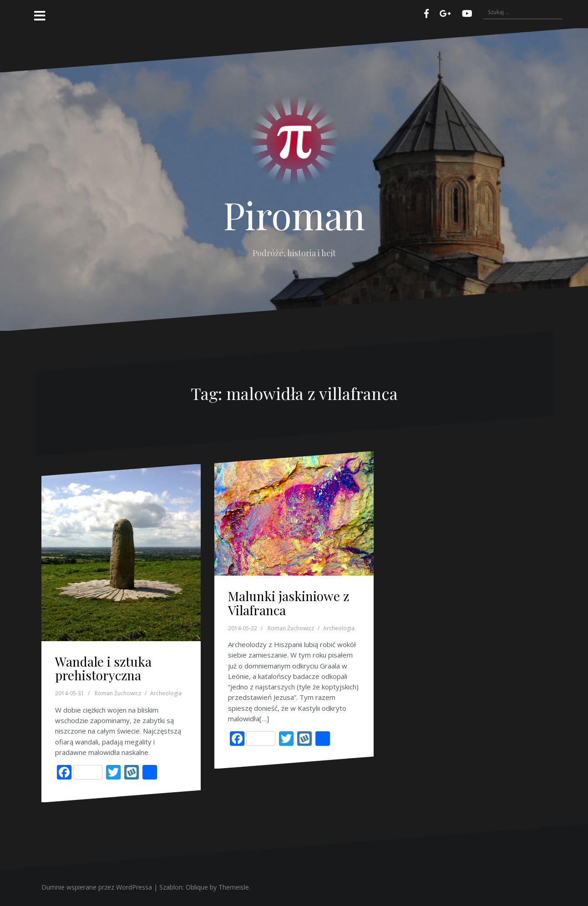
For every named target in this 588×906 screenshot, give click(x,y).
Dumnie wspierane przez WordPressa (97, 887)
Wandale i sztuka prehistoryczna (103, 668)
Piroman (294, 215)
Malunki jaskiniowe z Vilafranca (289, 603)
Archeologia (166, 693)
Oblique (197, 887)
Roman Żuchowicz (118, 693)
